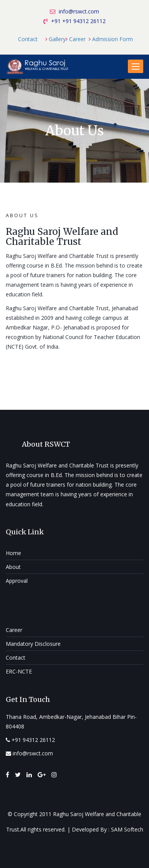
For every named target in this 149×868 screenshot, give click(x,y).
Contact (28, 39)
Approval (17, 581)
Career (77, 39)
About (13, 567)
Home (13, 553)
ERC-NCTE (19, 671)
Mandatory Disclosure (33, 644)
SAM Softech (127, 829)
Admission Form (113, 39)
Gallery (57, 39)
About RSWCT (46, 444)
